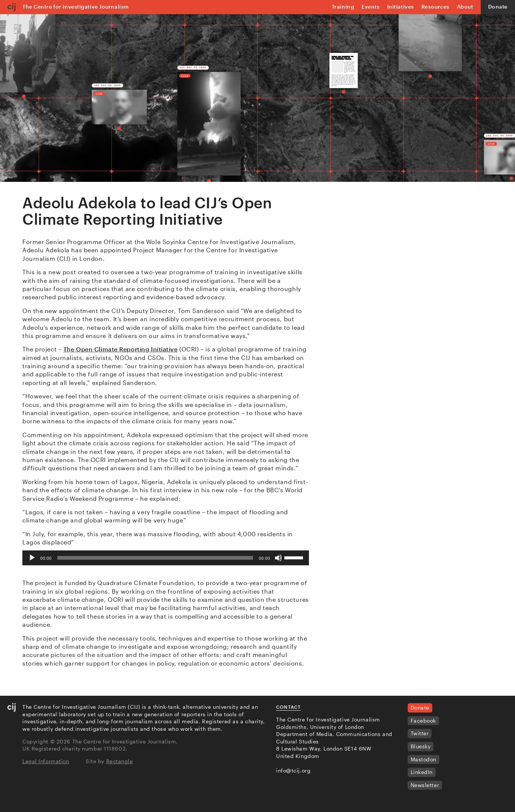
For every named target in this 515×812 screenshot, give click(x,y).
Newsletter (425, 785)
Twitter (420, 733)
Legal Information (46, 761)
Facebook (423, 721)
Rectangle (120, 761)
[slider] (155, 558)
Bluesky (421, 746)
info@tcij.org (293, 770)
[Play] (32, 558)
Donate (498, 7)
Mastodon (424, 759)
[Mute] (278, 558)
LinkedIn (422, 772)
